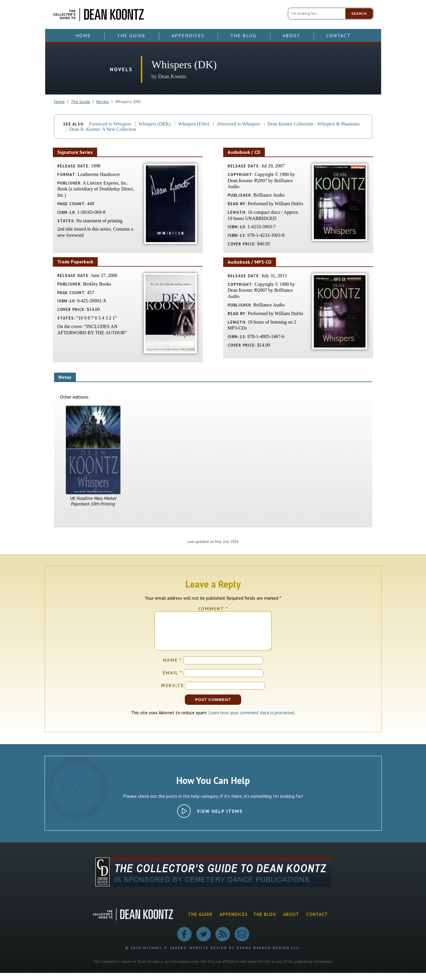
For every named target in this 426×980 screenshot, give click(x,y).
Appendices (188, 35)
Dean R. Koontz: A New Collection (103, 129)
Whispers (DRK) (155, 124)
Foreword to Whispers (110, 124)
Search (359, 14)
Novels (103, 102)
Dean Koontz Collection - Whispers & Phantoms (314, 124)
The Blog (243, 35)
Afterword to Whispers (238, 124)
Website (172, 692)
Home (83, 35)
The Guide (131, 35)
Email (173, 680)
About (291, 35)
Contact (338, 35)
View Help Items (220, 818)
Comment (213, 609)
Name (172, 667)
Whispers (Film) (194, 124)
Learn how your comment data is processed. (252, 720)
